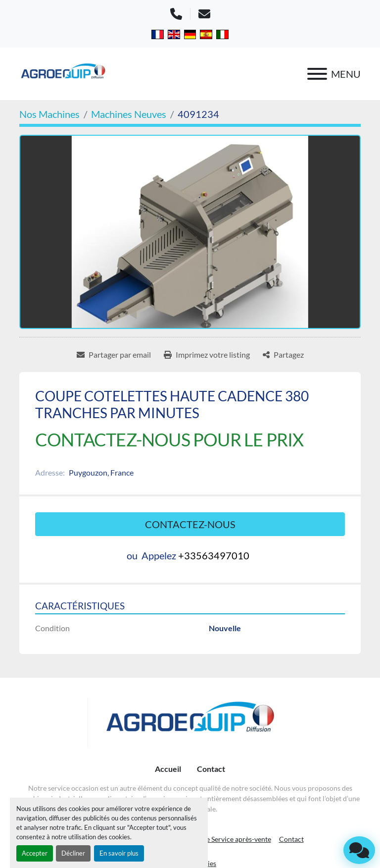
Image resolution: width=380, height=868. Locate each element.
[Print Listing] (207, 355)
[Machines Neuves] (129, 114)
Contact (211, 769)
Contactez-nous (190, 524)
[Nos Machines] (49, 114)
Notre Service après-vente (231, 839)
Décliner (73, 853)
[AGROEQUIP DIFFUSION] (190, 722)
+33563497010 (214, 555)
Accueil (168, 769)
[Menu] (317, 74)
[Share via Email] (114, 355)
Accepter (35, 853)
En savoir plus (119, 853)
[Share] (283, 355)
